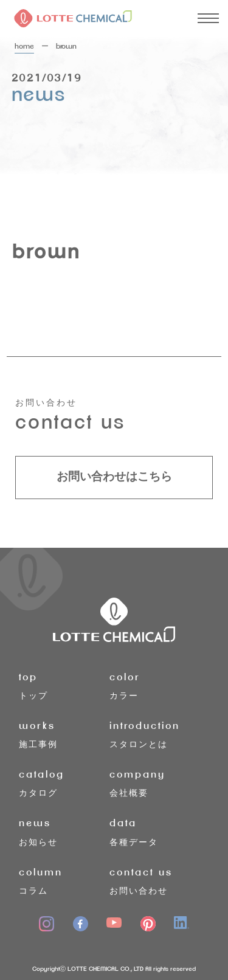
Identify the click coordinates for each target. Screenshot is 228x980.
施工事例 (64, 733)
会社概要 (155, 782)
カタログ (64, 782)
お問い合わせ (155, 880)
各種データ (155, 831)
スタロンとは (155, 733)
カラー (155, 685)
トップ (64, 685)
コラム (64, 880)
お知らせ (64, 831)
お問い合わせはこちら (114, 477)
